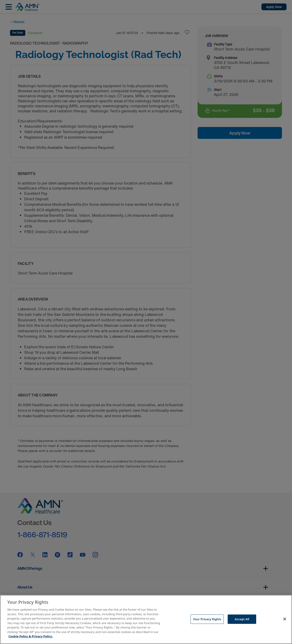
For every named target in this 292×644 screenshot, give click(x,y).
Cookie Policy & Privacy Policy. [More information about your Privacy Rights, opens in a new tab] (31, 636)
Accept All (242, 619)
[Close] (285, 619)
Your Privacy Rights (207, 619)
